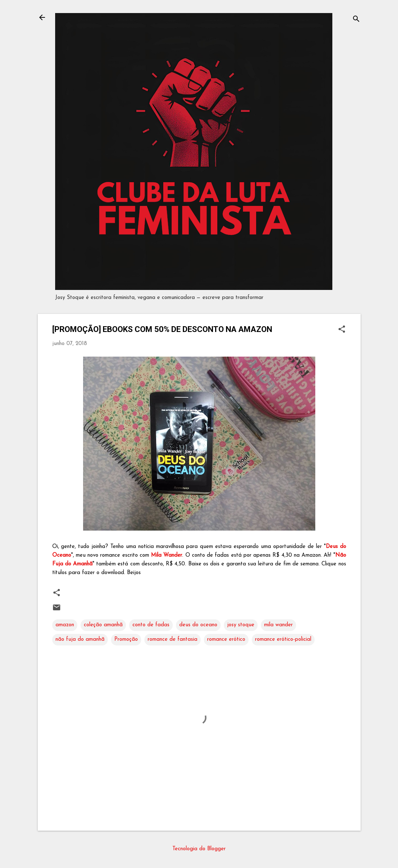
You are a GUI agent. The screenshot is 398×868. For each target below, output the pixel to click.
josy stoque (241, 625)
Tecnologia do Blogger (199, 849)
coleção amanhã (103, 625)
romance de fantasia (173, 639)
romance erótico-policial (283, 639)
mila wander (278, 625)
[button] (342, 330)
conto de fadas (151, 625)
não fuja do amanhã (80, 639)
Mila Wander (167, 555)
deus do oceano (198, 625)
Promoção (126, 639)
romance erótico (226, 639)
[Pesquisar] (356, 20)
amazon (65, 625)
